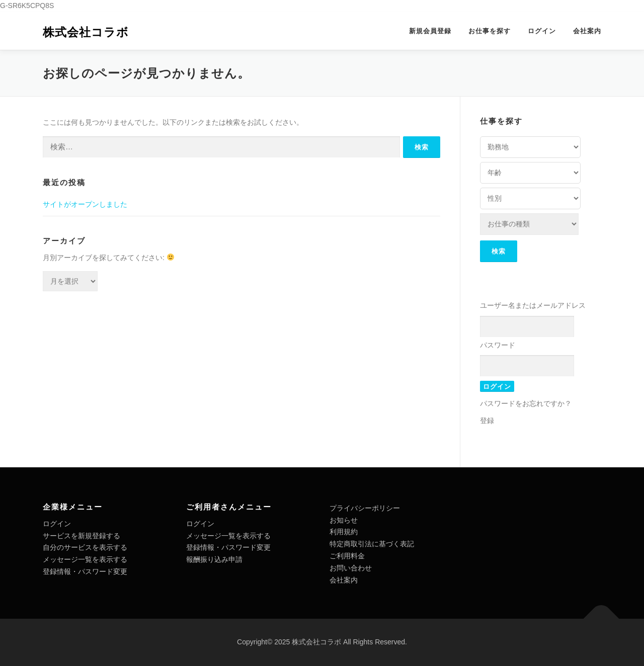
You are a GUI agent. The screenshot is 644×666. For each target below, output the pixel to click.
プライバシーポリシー (365, 508)
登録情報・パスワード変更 (85, 571)
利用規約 (344, 532)
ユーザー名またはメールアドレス (533, 305)
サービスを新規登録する (82, 536)
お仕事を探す (490, 31)
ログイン (542, 31)
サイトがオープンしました (85, 204)
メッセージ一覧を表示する (85, 559)
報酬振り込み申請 (214, 559)
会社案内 (587, 31)
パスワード (498, 345)
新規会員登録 (430, 31)
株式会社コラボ (86, 32)
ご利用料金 (347, 556)
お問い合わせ (351, 568)
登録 (487, 421)
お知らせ (344, 520)
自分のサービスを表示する (85, 547)
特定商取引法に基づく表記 (372, 544)
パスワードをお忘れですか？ (526, 403)
